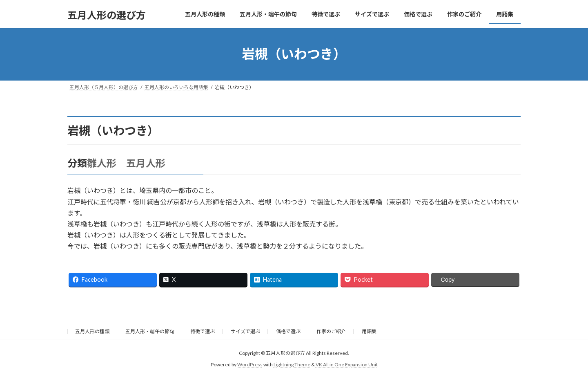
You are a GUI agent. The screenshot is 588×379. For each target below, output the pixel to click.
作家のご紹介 (331, 331)
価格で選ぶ (288, 331)
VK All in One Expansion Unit (347, 364)
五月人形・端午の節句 (150, 331)
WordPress (250, 364)
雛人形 (102, 163)
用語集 (369, 331)
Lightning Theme (292, 364)
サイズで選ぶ (245, 331)
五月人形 (146, 163)
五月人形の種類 (92, 331)
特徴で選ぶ (203, 331)
